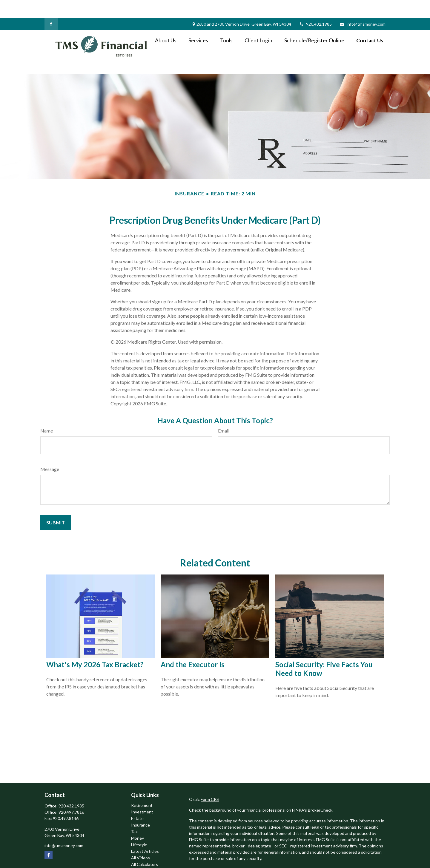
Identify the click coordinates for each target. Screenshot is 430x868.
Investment (142, 794)
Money (138, 820)
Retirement (142, 787)
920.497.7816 (71, 794)
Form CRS (210, 781)
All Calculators (145, 846)
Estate (137, 800)
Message (50, 451)
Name (47, 413)
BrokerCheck (320, 792)
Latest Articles (145, 833)
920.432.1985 (315, 6)
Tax (134, 814)
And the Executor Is (193, 647)
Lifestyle (139, 827)
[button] (166, 22)
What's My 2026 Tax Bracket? (95, 647)
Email (224, 413)
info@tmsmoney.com (362, 6)
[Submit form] (56, 505)
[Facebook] (51, 6)
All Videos (140, 840)
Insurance (140, 807)
